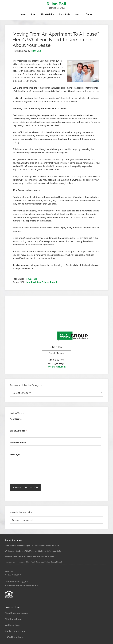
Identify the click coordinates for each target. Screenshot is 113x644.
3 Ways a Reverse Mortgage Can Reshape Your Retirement (30, 555)
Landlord (31, 282)
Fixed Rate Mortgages (17, 612)
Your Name (17, 419)
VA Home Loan (13, 624)
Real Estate (31, 279)
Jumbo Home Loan (15, 630)
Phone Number (18, 443)
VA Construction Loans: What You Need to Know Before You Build (33, 550)
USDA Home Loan (14, 636)
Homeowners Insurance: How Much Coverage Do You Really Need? (33, 561)
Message (15, 454)
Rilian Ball (56, 4)
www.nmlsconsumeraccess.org (22, 584)
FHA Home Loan (13, 618)
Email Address (19, 431)
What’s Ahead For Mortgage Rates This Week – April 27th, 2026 (32, 544)
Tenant (53, 282)
